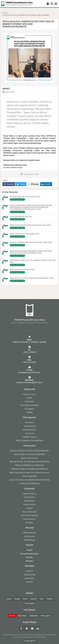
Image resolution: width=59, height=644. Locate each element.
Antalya (17, 599)
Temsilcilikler (30, 402)
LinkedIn (46, 184)
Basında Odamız (30, 519)
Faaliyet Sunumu (29, 504)
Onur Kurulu (29, 433)
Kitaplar (29, 550)
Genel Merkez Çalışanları (30, 405)
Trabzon (50, 599)
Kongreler (30, 571)
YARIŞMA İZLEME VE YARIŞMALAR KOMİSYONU (30, 469)
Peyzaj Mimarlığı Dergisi (29, 554)
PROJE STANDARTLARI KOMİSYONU (29, 441)
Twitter (21, 184)
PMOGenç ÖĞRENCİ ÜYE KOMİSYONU (29, 465)
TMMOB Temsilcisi (29, 437)
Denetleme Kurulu (29, 430)
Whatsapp (33, 184)
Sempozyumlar (29, 575)
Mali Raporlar (29, 501)
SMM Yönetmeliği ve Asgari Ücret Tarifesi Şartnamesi (29, 473)
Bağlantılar (34, 616)
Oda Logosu (45, 616)
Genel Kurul (29, 422)
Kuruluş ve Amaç (29, 394)
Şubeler (29, 398)
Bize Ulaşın (22, 616)
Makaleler (29, 561)
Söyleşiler (30, 582)
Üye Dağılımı (29, 409)
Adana (9, 599)
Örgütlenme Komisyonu (30, 458)
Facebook (9, 184)
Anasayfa (5, 13)
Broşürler (29, 557)
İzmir (42, 599)
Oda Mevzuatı (29, 536)
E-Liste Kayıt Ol (29, 641)
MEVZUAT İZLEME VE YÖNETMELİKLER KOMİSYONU (30, 462)
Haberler (29, 508)
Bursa (25, 599)
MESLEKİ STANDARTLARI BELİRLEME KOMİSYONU (30, 451)
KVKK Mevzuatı (29, 540)
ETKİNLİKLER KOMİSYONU (29, 484)
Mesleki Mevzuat (29, 533)
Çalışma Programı (29, 494)
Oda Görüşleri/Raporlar (29, 515)
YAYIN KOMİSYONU (29, 476)
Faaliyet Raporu (29, 497)
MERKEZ (6, 89)
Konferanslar (29, 578)
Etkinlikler (29, 523)
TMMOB (29, 412)
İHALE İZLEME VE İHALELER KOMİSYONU (29, 454)
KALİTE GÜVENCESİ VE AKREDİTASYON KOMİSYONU (29, 480)
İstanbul (34, 599)
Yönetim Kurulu (29, 426)
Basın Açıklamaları (29, 512)
